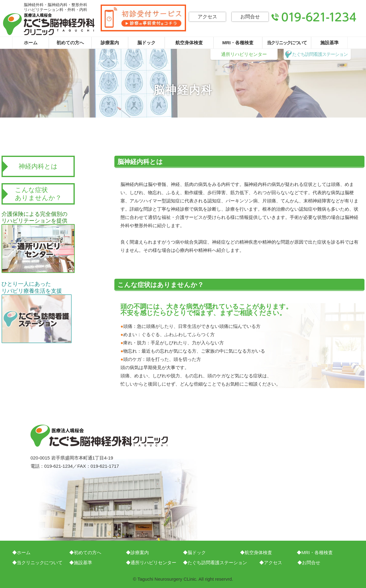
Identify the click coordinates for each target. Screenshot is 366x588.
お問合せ (250, 17)
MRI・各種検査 (238, 43)
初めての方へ (70, 43)
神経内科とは (38, 166)
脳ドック (146, 43)
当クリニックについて (287, 43)
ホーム (31, 43)
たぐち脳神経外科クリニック (49, 24)
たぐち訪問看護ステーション (320, 54)
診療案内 (110, 43)
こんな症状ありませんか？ (38, 194)
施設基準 (329, 43)
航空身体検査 (189, 43)
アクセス (207, 17)
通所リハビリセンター (244, 54)
